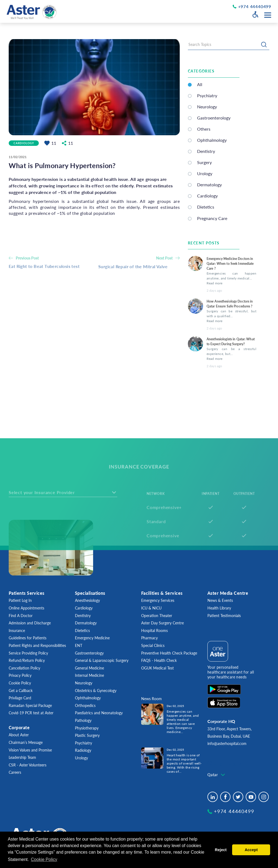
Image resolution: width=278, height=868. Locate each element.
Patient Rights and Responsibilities (37, 645)
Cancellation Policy (24, 668)
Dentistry (206, 153)
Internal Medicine (89, 675)
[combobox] (217, 775)
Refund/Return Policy (27, 660)
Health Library (219, 608)
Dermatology (86, 623)
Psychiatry (207, 97)
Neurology (207, 108)
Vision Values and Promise (30, 750)
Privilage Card (20, 698)
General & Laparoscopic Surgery (102, 660)
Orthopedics (85, 705)
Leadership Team (22, 757)
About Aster (19, 735)
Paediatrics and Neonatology (99, 713)
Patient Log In (20, 600)
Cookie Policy (20, 683)
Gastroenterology (214, 119)
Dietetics (82, 630)
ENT (79, 645)
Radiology (83, 750)
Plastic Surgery (87, 735)
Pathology (83, 720)
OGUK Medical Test (157, 668)
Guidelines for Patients (28, 638)
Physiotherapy (87, 728)
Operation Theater (157, 616)
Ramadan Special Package (30, 705)
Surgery (204, 164)
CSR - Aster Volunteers (28, 765)
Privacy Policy (20, 675)
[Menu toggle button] (268, 15)
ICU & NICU (151, 608)
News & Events (220, 600)
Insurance (17, 630)
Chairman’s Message (26, 742)
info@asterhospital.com (227, 743)
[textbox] (217, 775)
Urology (81, 758)
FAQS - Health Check (159, 660)
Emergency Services (158, 600)
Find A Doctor (21, 616)
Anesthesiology (87, 600)
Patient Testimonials (224, 616)
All (200, 86)
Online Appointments (26, 608)
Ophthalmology (212, 142)
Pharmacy (149, 638)
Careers (15, 772)
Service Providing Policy (28, 653)
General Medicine (89, 668)
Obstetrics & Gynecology (96, 691)
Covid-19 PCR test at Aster (31, 713)
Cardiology (24, 143)
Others (204, 130)
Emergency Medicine (92, 638)
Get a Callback (21, 691)
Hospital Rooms (154, 630)
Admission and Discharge (30, 623)
